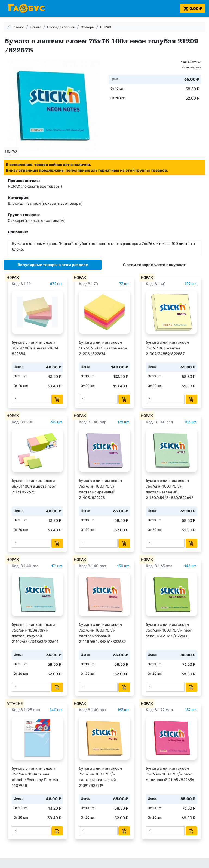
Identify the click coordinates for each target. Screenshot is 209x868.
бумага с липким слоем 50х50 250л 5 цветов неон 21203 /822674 (103, 348)
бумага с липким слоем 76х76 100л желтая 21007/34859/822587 (167, 348)
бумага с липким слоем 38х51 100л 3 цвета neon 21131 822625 (34, 486)
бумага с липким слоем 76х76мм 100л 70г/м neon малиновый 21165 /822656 (170, 774)
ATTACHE (15, 704)
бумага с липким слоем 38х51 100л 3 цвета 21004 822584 (35, 348)
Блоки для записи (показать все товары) (45, 203)
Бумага (36, 27)
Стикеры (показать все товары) (37, 221)
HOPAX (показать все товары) (35, 186)
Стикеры (88, 27)
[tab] (53, 265)
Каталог (18, 27)
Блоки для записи (61, 27)
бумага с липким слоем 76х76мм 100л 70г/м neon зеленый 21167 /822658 (169, 630)
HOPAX (106, 27)
